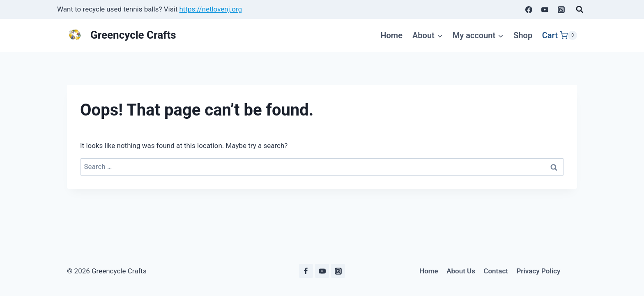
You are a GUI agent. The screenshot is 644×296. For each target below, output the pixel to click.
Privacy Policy (538, 271)
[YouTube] (545, 9)
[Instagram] (561, 9)
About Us (461, 271)
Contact (496, 271)
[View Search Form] (580, 9)
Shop (523, 35)
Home (391, 35)
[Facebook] (529, 9)
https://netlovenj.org (210, 9)
